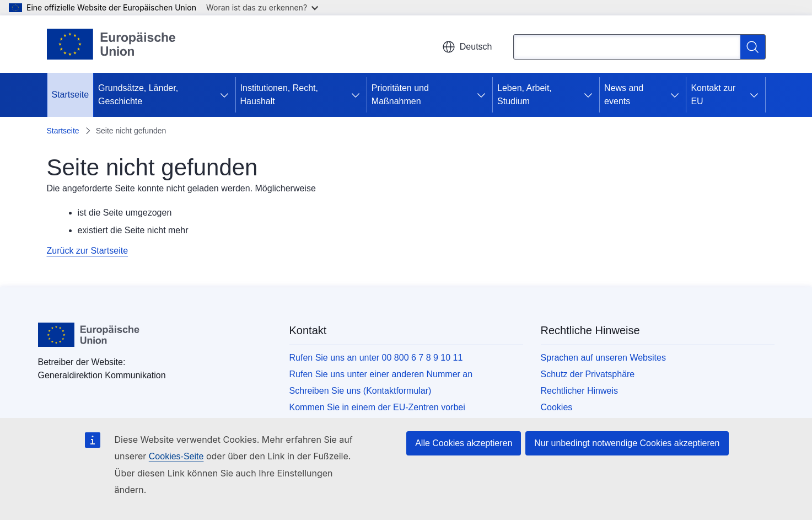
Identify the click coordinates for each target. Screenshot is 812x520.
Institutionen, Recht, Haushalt (279, 95)
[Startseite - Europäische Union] (112, 44)
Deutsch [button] (467, 47)
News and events (624, 95)
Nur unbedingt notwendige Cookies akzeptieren (627, 443)
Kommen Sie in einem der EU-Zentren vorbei (377, 407)
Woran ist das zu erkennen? (262, 7)
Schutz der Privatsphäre (588, 374)
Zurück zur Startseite (88, 251)
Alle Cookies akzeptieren (464, 443)
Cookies (557, 407)
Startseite (71, 95)
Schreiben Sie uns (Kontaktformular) (361, 391)
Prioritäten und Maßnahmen (400, 95)
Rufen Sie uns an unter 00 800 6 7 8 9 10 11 (376, 358)
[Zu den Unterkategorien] (227, 95)
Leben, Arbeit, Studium (525, 95)
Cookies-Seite (176, 456)
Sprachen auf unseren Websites (603, 358)
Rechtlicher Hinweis (580, 391)
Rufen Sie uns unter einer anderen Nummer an (381, 374)
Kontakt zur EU (713, 95)
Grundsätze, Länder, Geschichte (138, 95)
